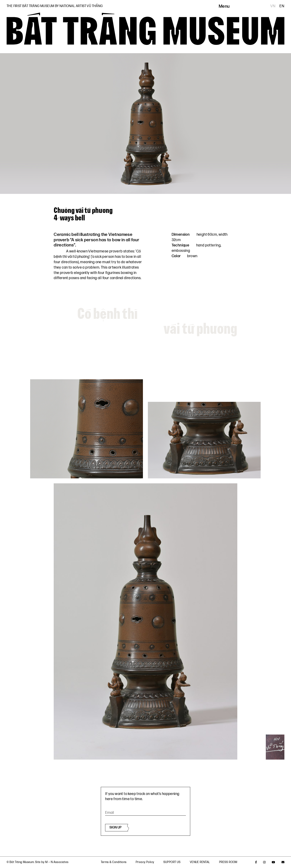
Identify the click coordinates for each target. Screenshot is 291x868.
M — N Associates (57, 862)
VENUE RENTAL (200, 862)
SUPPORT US (172, 862)
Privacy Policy (145, 862)
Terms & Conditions (114, 862)
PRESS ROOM (228, 862)
